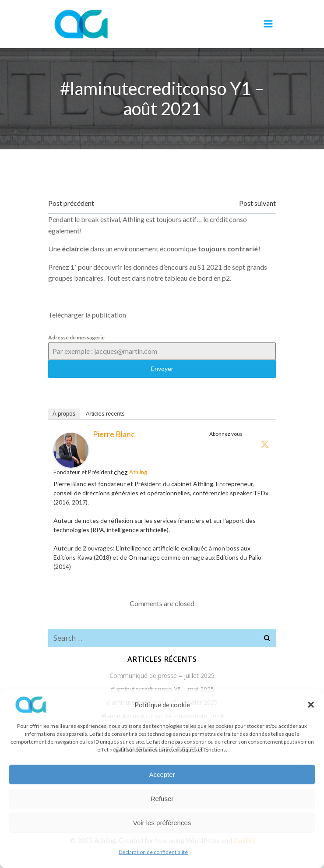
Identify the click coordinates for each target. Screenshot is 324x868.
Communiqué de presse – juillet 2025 (162, 676)
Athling (138, 472)
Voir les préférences (162, 823)
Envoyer (162, 369)
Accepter (162, 774)
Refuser (162, 799)
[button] (311, 705)
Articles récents (105, 414)
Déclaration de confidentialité (153, 852)
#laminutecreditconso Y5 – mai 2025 (162, 689)
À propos (64, 414)
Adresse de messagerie (76, 337)
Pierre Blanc (114, 434)
